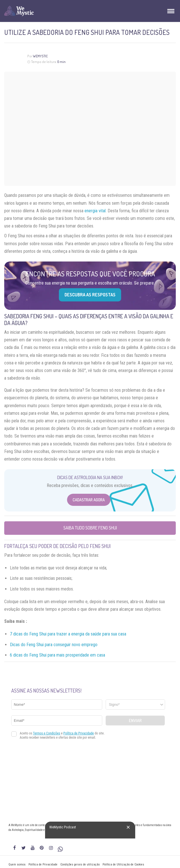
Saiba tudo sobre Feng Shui (90, 528)
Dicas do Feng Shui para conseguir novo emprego (54, 645)
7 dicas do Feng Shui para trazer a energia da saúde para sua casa (68, 634)
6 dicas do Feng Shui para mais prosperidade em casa (57, 655)
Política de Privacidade (43, 864)
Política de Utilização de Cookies (123, 864)
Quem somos (17, 864)
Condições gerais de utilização (80, 864)
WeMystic (40, 56)
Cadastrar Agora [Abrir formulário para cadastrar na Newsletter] (89, 500)
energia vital (95, 211)
